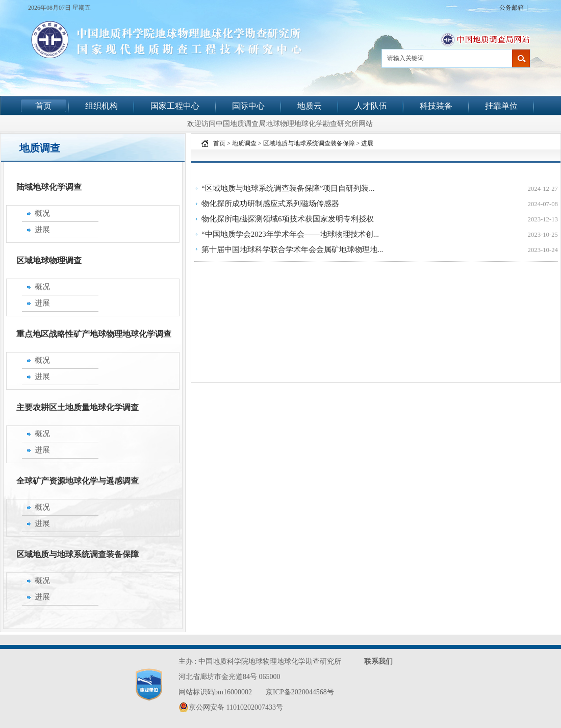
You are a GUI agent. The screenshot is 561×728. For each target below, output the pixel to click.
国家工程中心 (175, 106)
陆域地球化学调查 (49, 187)
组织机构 (101, 106)
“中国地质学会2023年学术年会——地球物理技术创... (290, 234)
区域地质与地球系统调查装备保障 (78, 554)
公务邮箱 (512, 8)
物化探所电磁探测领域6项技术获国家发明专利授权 (288, 219)
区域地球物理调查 (49, 260)
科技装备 (436, 106)
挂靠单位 (501, 106)
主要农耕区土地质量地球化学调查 (78, 407)
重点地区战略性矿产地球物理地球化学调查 (94, 334)
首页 (43, 106)
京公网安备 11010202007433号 (231, 707)
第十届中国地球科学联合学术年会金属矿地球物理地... (292, 249)
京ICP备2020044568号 (300, 692)
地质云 (310, 106)
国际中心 (248, 106)
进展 (367, 143)
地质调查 (244, 143)
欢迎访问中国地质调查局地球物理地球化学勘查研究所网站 (280, 123)
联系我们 (378, 661)
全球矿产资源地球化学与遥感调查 (78, 481)
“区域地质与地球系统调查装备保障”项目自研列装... (288, 188)
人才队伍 (371, 106)
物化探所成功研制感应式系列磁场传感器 (270, 204)
